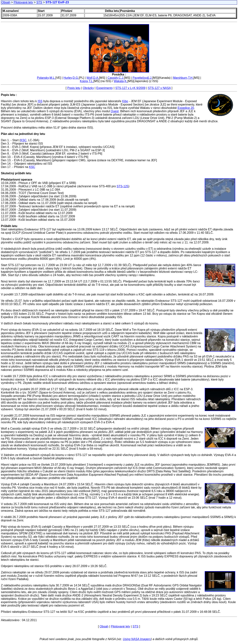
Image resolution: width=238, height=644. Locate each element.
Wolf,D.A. (93, 78)
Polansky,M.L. (46, 78)
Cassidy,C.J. (116, 78)
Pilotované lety (23, 2)
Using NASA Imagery (137, 639)
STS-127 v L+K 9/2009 (130, 88)
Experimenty (105, 88)
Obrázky (88, 88)
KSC (24, 140)
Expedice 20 (186, 108)
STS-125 (122, 186)
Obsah (6, 2)
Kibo (125, 101)
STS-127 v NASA (159, 88)
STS (39, 2)
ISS (40, 101)
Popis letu (74, 88)
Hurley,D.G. (71, 78)
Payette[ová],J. (142, 78)
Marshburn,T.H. (183, 78)
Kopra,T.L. (87, 81)
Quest (115, 111)
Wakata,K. (121, 81)
